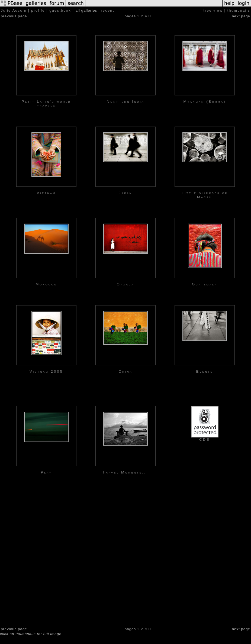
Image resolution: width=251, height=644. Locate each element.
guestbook (60, 10)
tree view (213, 10)
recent (107, 10)
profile (38, 10)
